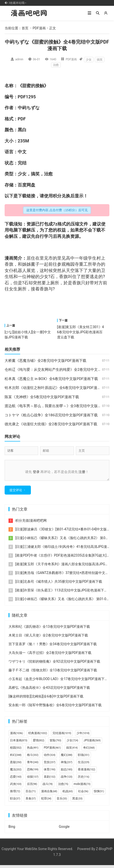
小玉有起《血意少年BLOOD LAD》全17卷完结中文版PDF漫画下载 (58, 682)
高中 (70, 258)
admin (19, 59)
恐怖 (33, 772)
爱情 (39, 743)
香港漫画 (87, 772)
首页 (25, 28)
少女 (89, 60)
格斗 (33, 758)
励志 (67, 772)
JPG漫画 (92, 743)
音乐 (62, 801)
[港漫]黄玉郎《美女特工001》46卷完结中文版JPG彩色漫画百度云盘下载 (81, 332)
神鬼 (67, 765)
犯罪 (46, 801)
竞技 (50, 765)
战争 (67, 780)
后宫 (32, 787)
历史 (84, 780)
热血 (33, 751)
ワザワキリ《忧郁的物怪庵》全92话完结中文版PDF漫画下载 (54, 664)
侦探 (33, 780)
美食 (31, 801)
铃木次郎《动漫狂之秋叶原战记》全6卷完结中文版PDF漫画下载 (56, 388)
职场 (84, 758)
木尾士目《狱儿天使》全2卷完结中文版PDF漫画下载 (48, 638)
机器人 (20, 270)
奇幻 (89, 751)
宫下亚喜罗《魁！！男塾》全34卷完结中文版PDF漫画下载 (53, 647)
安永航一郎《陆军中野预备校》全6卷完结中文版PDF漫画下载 (55, 708)
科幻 (16, 758)
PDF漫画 (39, 28)
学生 (92, 258)
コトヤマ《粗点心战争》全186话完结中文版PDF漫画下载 (51, 415)
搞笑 (100, 60)
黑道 (77, 801)
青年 (33, 765)
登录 (36, 472)
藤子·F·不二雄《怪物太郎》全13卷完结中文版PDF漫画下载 (53, 673)
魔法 (16, 772)
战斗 (48, 787)
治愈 (56, 65)
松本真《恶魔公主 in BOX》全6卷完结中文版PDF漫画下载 (51, 379)
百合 (31, 794)
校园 (16, 751)
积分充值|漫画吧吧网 (31, 523)
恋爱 (16, 780)
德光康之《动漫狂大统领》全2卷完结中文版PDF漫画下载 (51, 424)
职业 (15, 801)
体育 (50, 772)
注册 (82, 472)
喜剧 (50, 780)
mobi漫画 (82, 787)
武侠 (16, 787)
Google (64, 829)
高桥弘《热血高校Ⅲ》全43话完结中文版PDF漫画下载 (49, 690)
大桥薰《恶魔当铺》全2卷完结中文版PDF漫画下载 (45, 361)
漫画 (9, 258)
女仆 (9, 270)
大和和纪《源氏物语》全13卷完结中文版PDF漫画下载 (49, 629)
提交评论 (16, 493)
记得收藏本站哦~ (17, 3)
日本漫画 (19, 743)
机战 (68, 794)
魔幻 (67, 758)
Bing (12, 829)
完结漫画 (62, 736)
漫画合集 (49, 794)
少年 (83, 736)
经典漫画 (38, 736)
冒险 (55, 743)
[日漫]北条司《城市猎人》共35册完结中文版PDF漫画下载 (59, 584)
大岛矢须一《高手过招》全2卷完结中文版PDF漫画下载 (50, 656)
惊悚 (99, 794)
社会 (83, 794)
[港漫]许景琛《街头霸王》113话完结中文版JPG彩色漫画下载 (61, 593)
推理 (15, 794)
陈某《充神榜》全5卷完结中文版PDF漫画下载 (42, 397)
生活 (84, 765)
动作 (50, 758)
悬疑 (16, 765)
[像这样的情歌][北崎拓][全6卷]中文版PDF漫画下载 (46, 699)
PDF (22, 97)
